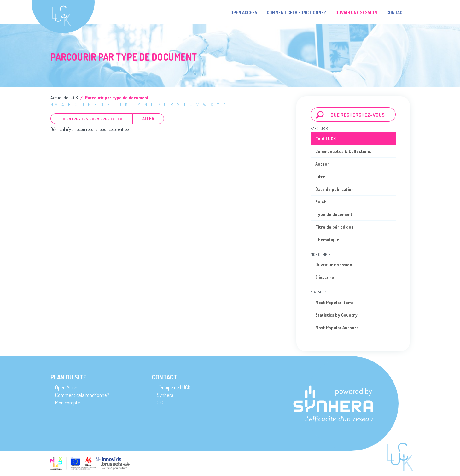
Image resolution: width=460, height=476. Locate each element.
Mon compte (68, 402)
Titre (320, 176)
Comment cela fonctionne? (296, 12)
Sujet (321, 202)
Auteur (322, 164)
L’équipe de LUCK (174, 387)
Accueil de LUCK (64, 98)
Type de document (334, 214)
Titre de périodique (335, 227)
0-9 (54, 105)
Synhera (165, 395)
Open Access (244, 12)
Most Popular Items (335, 302)
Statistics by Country (336, 315)
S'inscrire (325, 277)
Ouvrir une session (334, 264)
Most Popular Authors (337, 328)
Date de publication (335, 189)
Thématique (327, 240)
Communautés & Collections (343, 151)
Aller (148, 118)
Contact (396, 12)
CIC (160, 402)
